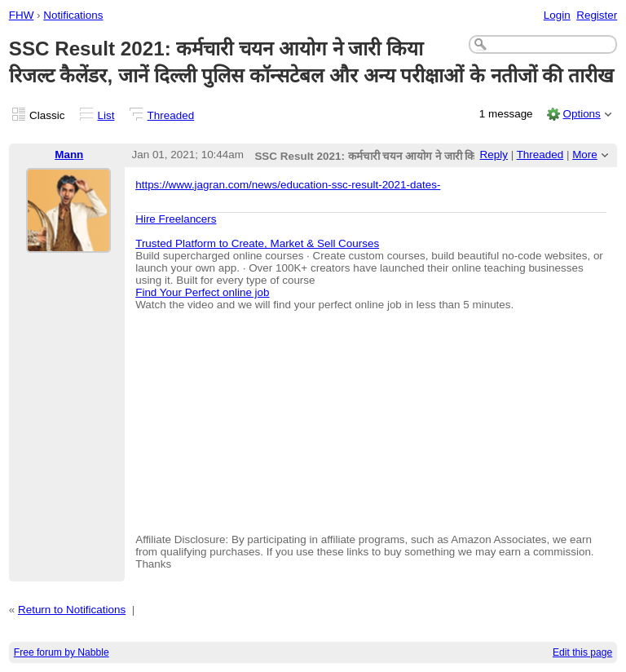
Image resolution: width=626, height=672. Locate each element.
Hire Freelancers (176, 219)
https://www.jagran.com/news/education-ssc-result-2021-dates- (288, 185)
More (585, 155)
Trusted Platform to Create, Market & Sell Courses (257, 243)
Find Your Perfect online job (202, 292)
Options (581, 114)
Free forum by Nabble (62, 652)
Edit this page (582, 652)
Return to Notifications (72, 610)
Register (597, 15)
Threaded (171, 115)
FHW (22, 15)
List (106, 115)
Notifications (73, 15)
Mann (69, 155)
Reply (494, 155)
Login (557, 15)
